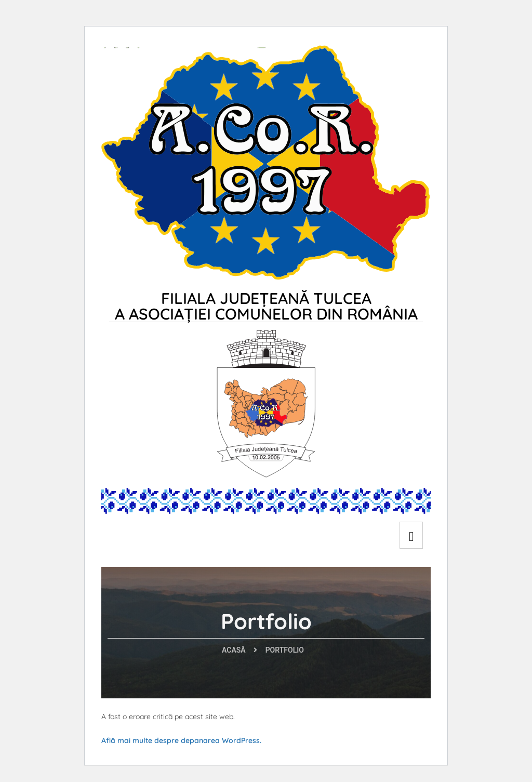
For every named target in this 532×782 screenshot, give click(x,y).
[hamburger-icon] (411, 535)
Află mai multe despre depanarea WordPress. (181, 740)
